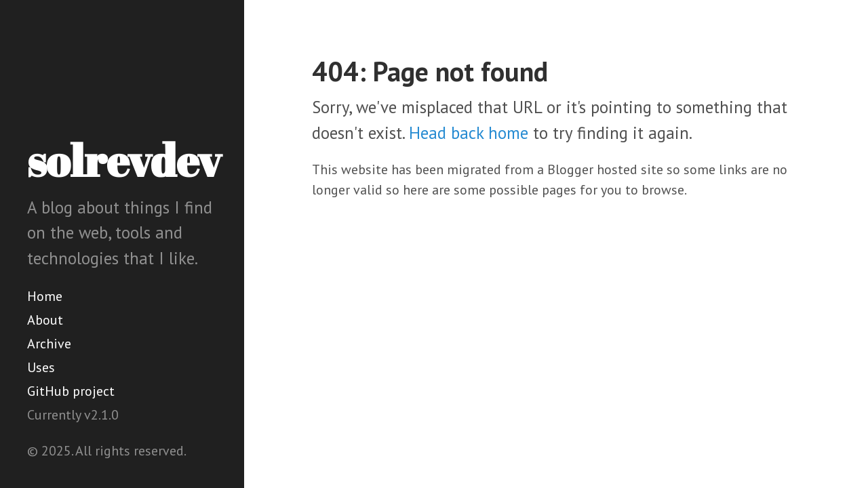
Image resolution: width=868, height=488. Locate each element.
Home (45, 296)
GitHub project (71, 391)
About (45, 320)
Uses (41, 367)
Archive (49, 344)
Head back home (469, 133)
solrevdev (124, 160)
